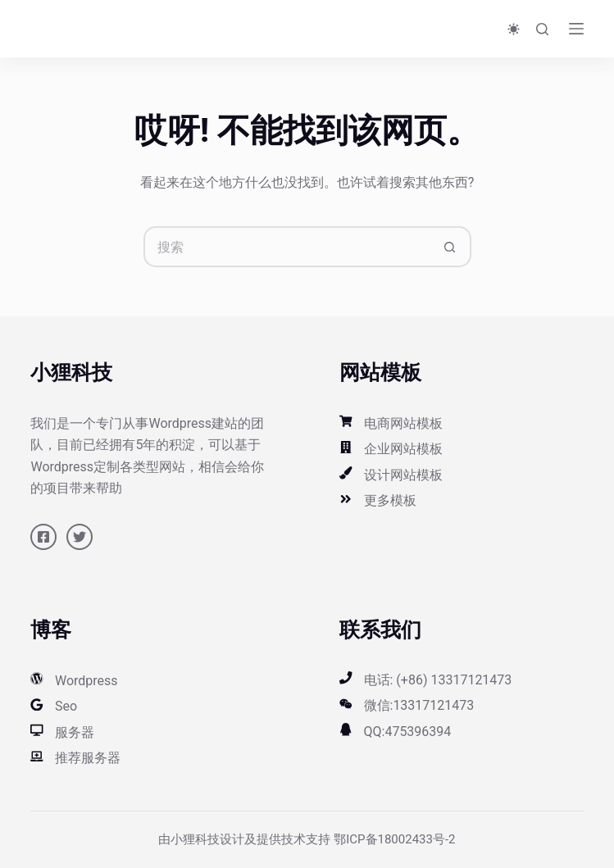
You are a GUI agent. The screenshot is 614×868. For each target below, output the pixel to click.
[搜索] (542, 29)
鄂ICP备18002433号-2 (394, 839)
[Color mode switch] (514, 29)
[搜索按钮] (451, 247)
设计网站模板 (403, 475)
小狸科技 (195, 839)
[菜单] (576, 29)
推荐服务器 (88, 758)
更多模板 (390, 500)
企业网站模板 (403, 449)
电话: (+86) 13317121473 (438, 680)
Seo (66, 706)
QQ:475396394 (408, 732)
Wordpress (86, 681)
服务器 (75, 732)
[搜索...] (287, 247)
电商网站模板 (403, 423)
